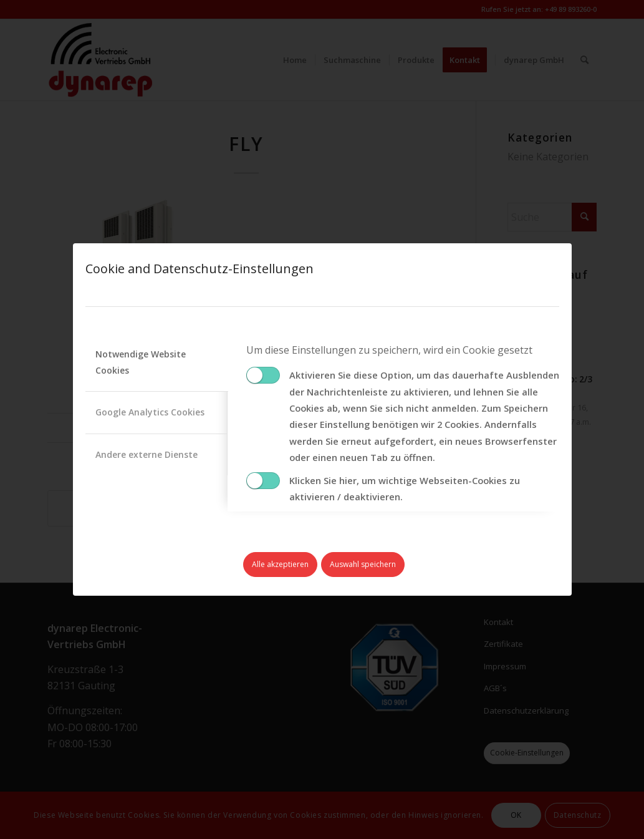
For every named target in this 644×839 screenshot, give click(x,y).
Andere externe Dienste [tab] (147, 454)
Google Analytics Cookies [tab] (150, 412)
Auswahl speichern (363, 564)
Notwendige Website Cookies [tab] (141, 362)
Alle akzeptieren (280, 564)
